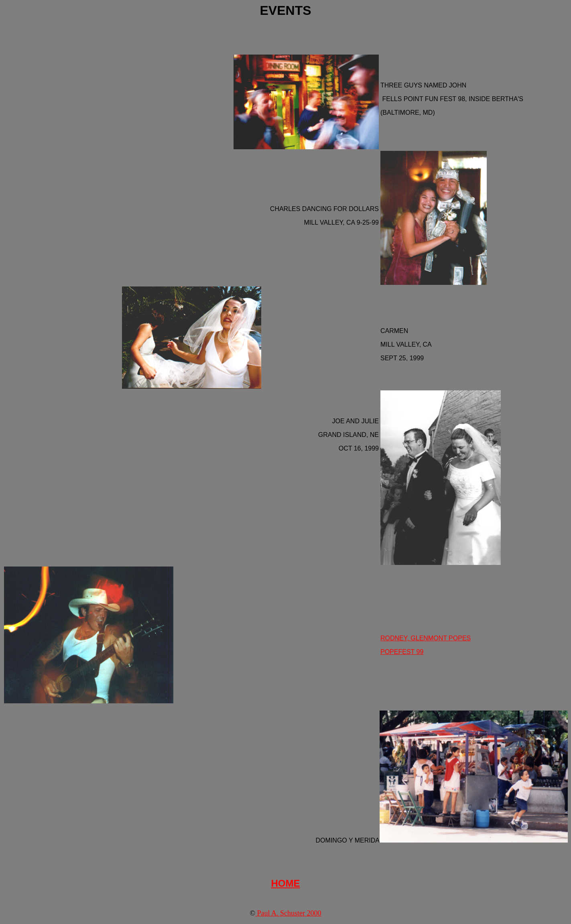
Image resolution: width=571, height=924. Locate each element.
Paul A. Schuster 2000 (288, 913)
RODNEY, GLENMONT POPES (426, 638)
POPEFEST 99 (402, 652)
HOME (286, 883)
